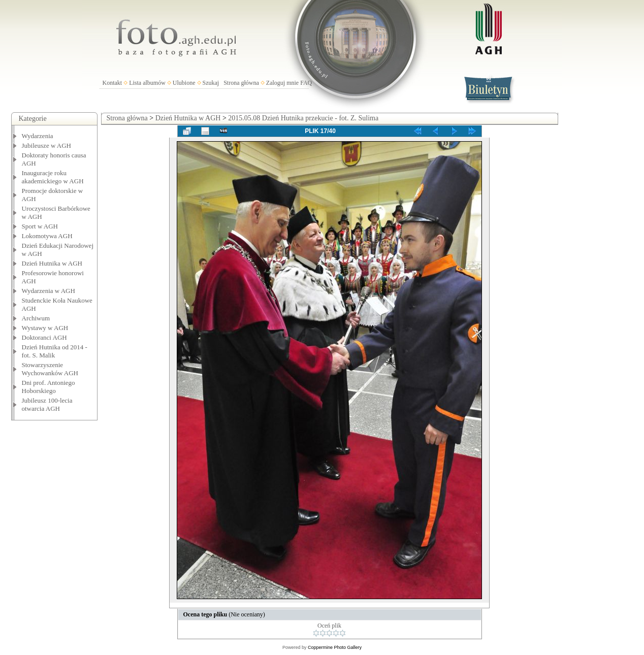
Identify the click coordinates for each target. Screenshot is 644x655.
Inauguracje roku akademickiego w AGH (53, 177)
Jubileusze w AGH (47, 145)
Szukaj (211, 83)
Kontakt (112, 83)
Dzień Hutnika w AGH (52, 263)
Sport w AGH (40, 226)
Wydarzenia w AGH (49, 291)
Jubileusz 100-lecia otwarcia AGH (47, 404)
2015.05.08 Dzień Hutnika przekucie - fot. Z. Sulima (303, 118)
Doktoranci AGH (44, 337)
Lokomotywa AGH (47, 236)
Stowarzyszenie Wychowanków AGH (50, 369)
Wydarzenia (38, 136)
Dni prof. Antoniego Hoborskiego (49, 387)
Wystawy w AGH (45, 328)
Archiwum (36, 318)
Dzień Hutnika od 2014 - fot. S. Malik (55, 351)
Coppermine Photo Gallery (335, 647)
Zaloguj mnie (282, 83)
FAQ (306, 83)
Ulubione (184, 83)
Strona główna (241, 83)
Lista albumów (147, 83)
